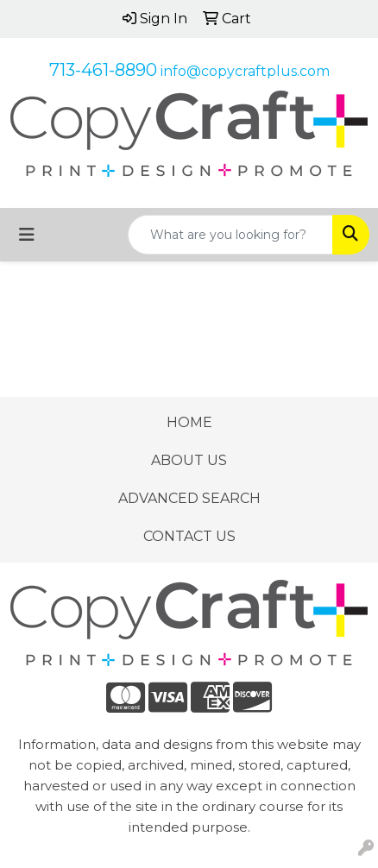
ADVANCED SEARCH (189, 498)
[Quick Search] (230, 235)
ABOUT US (189, 460)
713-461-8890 (103, 70)
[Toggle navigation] (27, 235)
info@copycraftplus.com (245, 71)
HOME (189, 422)
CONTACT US (189, 536)
